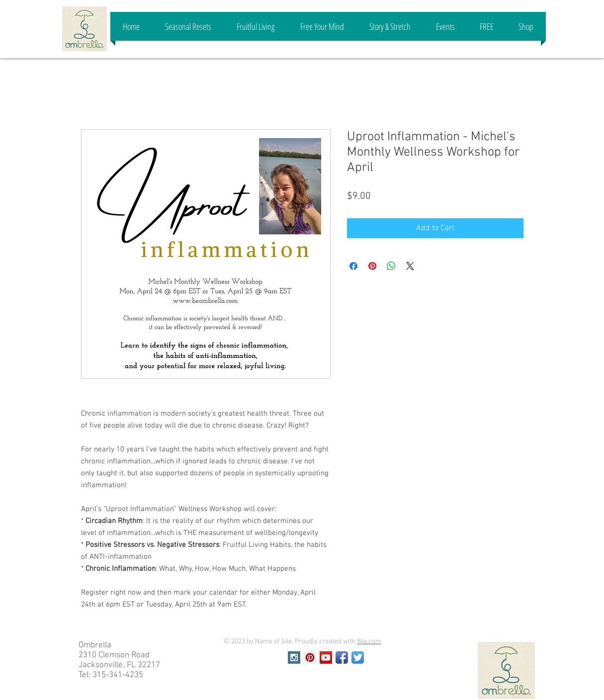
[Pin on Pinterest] (372, 266)
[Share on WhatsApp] (391, 266)
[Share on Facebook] (353, 266)
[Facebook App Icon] (342, 657)
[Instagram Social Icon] (294, 657)
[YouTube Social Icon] (326, 657)
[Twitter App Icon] (358, 657)
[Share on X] (410, 266)
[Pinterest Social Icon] (310, 657)
